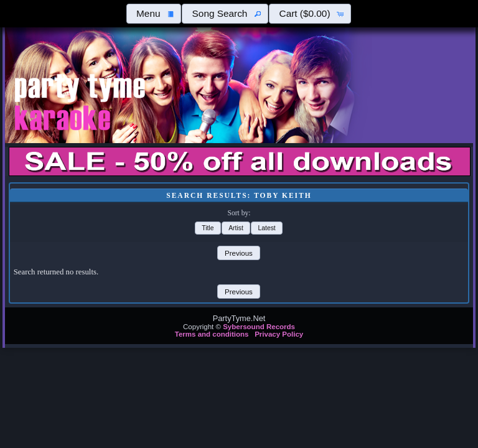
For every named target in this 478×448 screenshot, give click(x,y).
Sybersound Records (259, 327)
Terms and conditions (212, 334)
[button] (154, 14)
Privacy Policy (279, 334)
